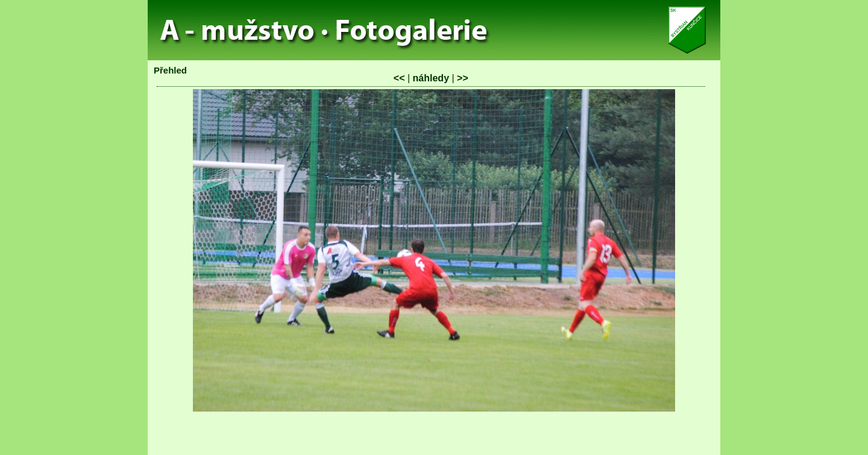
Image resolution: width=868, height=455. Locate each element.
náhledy (431, 78)
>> (463, 78)
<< (399, 78)
